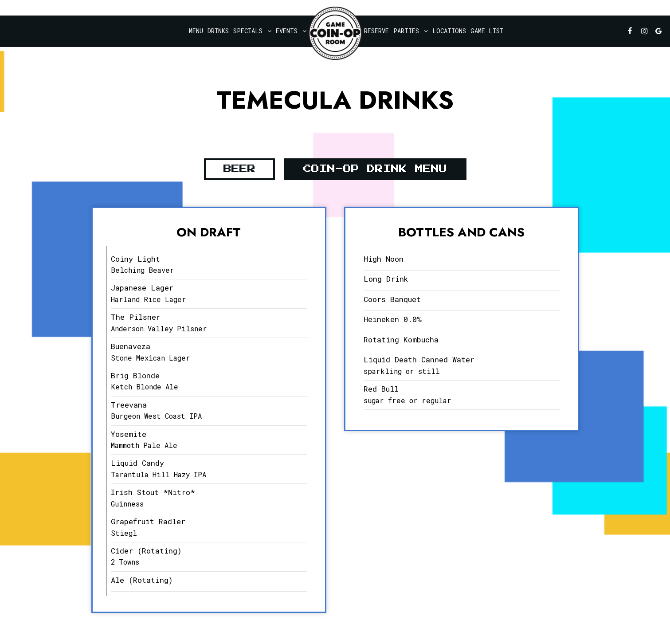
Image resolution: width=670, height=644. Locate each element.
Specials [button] (252, 31)
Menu (196, 31)
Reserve (376, 31)
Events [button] (291, 31)
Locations (449, 31)
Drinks (218, 31)
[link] (335, 33)
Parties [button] (411, 31)
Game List (487, 31)
